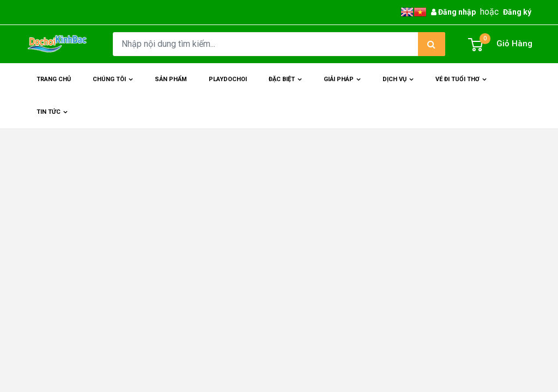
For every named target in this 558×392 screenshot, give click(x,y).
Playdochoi (228, 79)
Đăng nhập (453, 12)
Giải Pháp (343, 86)
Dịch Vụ (399, 86)
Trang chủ (54, 79)
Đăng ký (517, 12)
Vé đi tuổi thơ (462, 86)
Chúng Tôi (114, 86)
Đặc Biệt (286, 86)
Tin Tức (53, 118)
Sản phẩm (171, 79)
